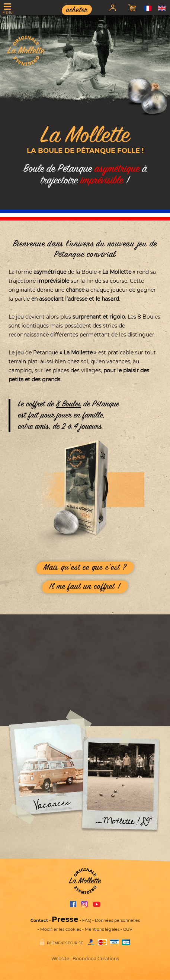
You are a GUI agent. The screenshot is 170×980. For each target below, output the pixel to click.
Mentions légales (102, 929)
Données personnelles (117, 920)
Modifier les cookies (61, 929)
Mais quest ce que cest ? (85, 568)
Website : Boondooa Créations (85, 959)
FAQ (87, 920)
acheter (77, 10)
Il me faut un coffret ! (85, 587)
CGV (128, 929)
